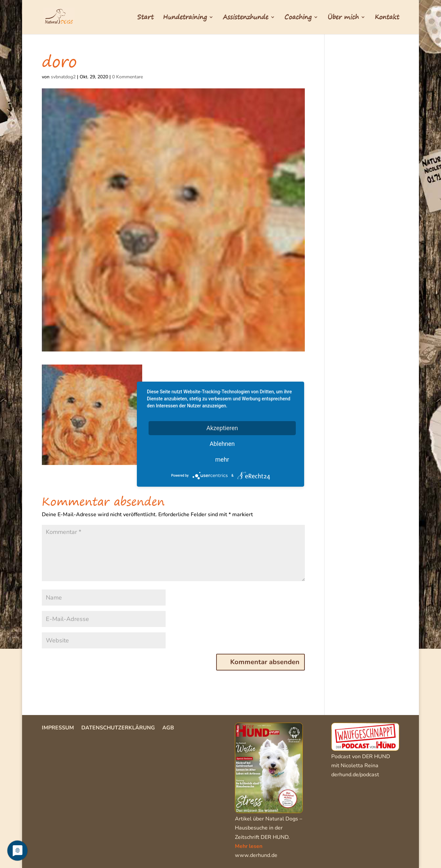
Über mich (343, 18)
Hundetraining (185, 18)
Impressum (58, 728)
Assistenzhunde (246, 18)
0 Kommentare (127, 77)
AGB (168, 728)
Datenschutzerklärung (118, 728)
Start (145, 18)
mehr (222, 459)
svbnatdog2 (63, 77)
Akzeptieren (222, 428)
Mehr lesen (249, 846)
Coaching (298, 18)
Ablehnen (222, 443)
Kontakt (387, 18)
